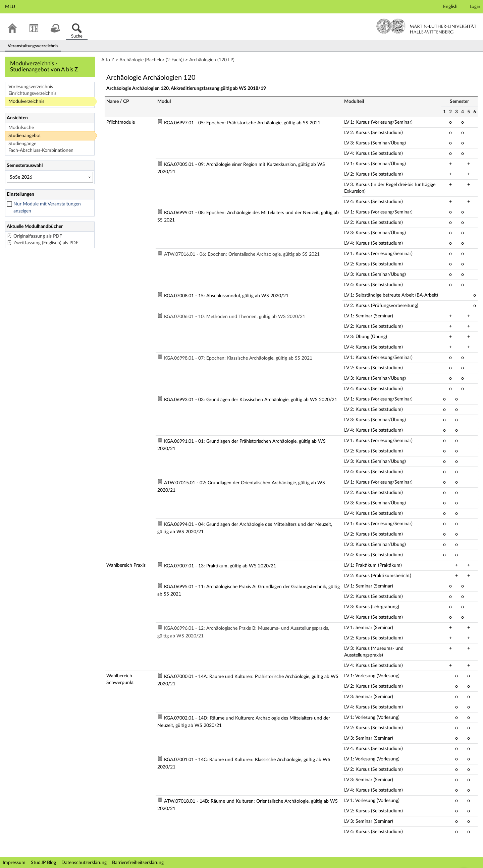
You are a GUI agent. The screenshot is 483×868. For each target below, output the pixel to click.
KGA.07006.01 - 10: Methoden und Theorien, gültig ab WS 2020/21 (235, 317)
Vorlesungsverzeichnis (31, 87)
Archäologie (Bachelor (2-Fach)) (152, 60)
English (450, 7)
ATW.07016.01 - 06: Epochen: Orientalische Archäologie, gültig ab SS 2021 (242, 254)
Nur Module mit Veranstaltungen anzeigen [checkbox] (47, 208)
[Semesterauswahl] (50, 177)
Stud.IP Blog (43, 863)
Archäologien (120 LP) (212, 60)
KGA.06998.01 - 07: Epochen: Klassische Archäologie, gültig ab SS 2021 (238, 358)
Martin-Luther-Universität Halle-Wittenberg (426, 26)
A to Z (108, 60)
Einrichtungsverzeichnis (32, 94)
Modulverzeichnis (26, 102)
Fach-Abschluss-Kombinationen (41, 150)
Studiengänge (22, 144)
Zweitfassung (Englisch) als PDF (46, 243)
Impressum (14, 863)
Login (475, 7)
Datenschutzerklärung (84, 863)
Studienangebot (25, 136)
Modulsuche (21, 128)
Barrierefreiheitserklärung (138, 863)
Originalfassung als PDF (38, 236)
